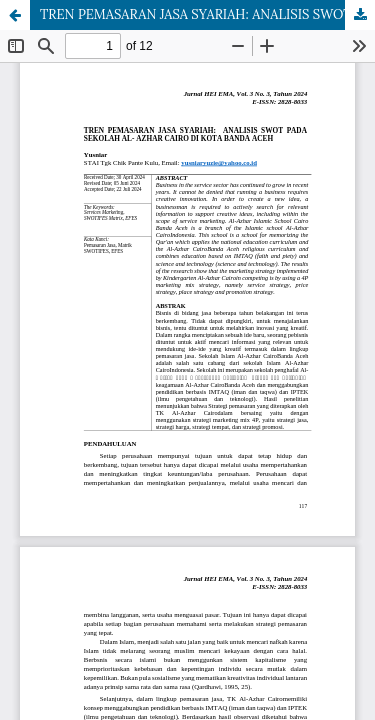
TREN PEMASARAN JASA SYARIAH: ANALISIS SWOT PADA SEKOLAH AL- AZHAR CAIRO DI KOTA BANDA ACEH (207, 14)
